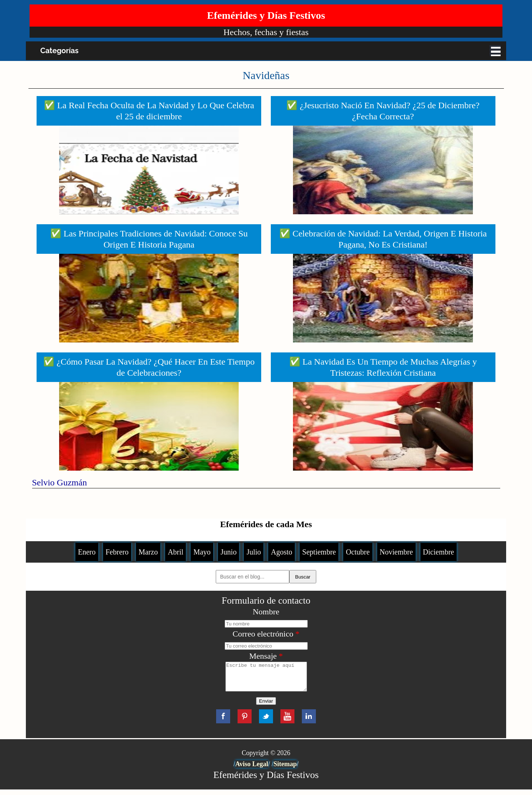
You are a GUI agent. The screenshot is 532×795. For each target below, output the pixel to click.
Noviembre (396, 552)
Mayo (202, 552)
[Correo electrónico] (266, 646)
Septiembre (319, 552)
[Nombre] (266, 624)
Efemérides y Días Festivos (266, 15)
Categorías (59, 51)
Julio (254, 552)
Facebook (223, 722)
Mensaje (266, 656)
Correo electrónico (266, 634)
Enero (87, 552)
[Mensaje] (266, 679)
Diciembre (439, 552)
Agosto (282, 552)
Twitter (266, 722)
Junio (229, 552)
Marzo (148, 552)
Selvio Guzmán (60, 482)
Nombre (266, 612)
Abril (175, 552)
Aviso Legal (252, 770)
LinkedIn (309, 722)
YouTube (287, 722)
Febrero (117, 552)
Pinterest (245, 722)
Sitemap (285, 770)
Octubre (358, 552)
